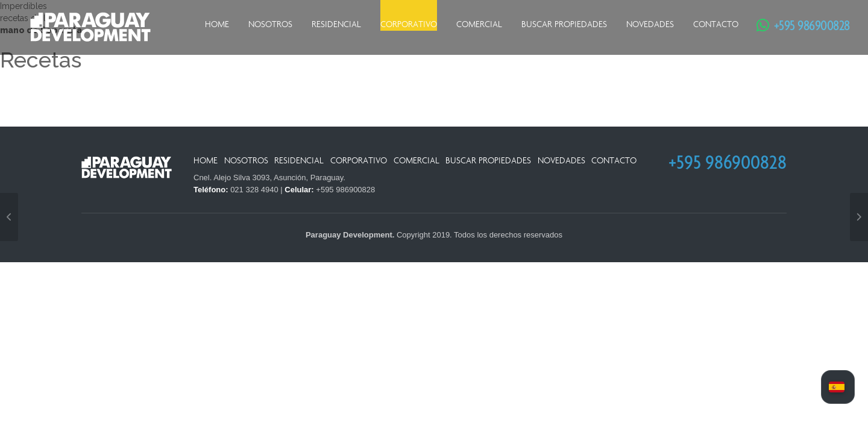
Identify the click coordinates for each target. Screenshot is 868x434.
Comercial (479, 24)
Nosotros (270, 24)
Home (217, 24)
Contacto (716, 24)
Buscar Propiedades (564, 24)
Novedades (650, 24)
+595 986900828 (806, 25)
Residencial (336, 24)
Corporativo (409, 24)
